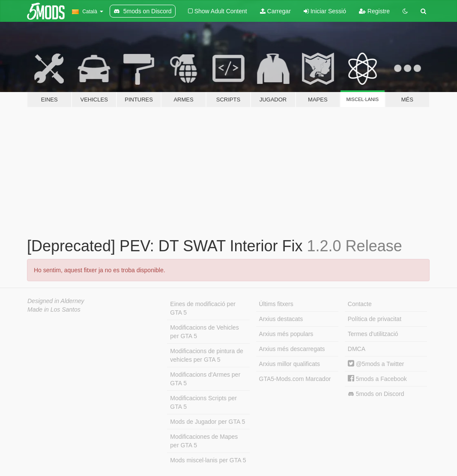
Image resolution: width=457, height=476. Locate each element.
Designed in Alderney (56, 301)
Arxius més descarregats (292, 349)
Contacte (360, 304)
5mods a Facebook (377, 379)
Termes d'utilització (373, 334)
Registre (374, 11)
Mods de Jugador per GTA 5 (208, 422)
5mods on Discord (376, 394)
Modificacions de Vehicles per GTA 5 (204, 332)
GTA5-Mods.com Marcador (295, 379)
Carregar (275, 11)
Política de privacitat (375, 319)
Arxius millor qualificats (290, 364)
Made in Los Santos (54, 309)
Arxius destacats (281, 319)
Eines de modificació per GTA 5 (203, 308)
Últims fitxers (276, 304)
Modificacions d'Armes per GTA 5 (205, 379)
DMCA (357, 349)
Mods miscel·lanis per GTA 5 (208, 460)
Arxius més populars (286, 334)
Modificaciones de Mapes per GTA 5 (204, 441)
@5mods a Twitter (376, 364)
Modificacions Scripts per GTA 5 (203, 402)
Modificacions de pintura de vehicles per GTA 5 (206, 355)
